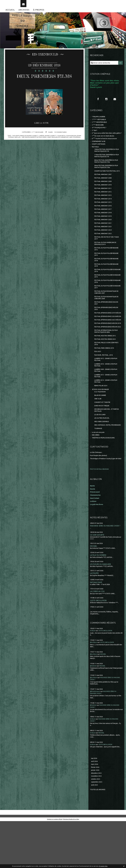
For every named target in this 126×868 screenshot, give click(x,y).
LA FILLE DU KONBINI (98, 600)
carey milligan (52, 147)
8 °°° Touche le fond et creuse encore (106, 146)
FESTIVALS (96, 155)
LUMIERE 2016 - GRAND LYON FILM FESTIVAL (107, 400)
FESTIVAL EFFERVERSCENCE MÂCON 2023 (105, 329)
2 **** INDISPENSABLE (100, 126)
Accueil (10, 13)
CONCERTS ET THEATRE (103, 440)
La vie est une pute (99, 474)
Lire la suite (42, 133)
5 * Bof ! (95, 135)
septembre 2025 (97, 828)
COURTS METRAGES (99, 152)
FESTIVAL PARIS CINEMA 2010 (105, 382)
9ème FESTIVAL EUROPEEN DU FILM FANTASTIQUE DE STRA (106, 176)
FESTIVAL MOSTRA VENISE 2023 (106, 372)
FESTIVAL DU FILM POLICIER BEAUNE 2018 (105, 277)
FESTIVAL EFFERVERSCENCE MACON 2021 (105, 323)
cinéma (41, 146)
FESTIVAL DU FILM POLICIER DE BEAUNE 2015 (106, 294)
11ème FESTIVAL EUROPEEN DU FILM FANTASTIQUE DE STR (106, 164)
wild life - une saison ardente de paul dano (29, 147)
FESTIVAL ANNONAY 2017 (104, 223)
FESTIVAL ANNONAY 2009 (104, 194)
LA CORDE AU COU (98, 636)
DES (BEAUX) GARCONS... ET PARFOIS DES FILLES (105, 448)
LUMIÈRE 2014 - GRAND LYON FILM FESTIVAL (107, 417)
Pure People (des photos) (99, 497)
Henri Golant (95, 542)
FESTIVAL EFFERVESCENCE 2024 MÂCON (106, 341)
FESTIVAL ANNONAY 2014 (104, 212)
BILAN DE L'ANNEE (101, 432)
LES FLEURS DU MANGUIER (101, 609)
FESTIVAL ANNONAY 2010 (104, 197)
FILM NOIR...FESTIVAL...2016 (104, 389)
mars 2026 (95, 810)
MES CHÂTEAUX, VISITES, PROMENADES (104, 465)
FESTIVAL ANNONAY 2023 (104, 242)
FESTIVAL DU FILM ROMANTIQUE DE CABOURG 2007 (107, 312)
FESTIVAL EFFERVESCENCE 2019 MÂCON (106, 335)
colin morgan (72, 146)
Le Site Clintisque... (97, 494)
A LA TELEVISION (101, 429)
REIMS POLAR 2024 (101, 422)
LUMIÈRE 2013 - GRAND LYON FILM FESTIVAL (107, 412)
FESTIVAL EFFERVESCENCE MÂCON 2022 (107, 358)
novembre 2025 (97, 822)
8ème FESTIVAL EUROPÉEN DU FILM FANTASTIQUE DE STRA (106, 170)
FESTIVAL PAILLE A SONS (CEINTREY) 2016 (104, 377)
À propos (39, 13)
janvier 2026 (96, 816)
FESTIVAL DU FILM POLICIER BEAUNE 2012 (105, 265)
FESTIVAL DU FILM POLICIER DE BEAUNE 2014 (106, 289)
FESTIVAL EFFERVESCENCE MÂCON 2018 (107, 352)
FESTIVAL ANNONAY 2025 (104, 249)
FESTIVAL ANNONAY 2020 (104, 234)
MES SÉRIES (96, 477)
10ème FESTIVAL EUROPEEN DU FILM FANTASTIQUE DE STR (106, 158)
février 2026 (96, 813)
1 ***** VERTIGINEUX (100, 123)
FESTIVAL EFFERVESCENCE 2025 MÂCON (106, 347)
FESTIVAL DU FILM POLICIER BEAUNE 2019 (105, 283)
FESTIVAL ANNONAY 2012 (104, 205)
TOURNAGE (99, 470)
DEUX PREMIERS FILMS (44, 82)
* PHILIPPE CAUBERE (100, 120)
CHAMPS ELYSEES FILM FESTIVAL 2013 (106, 181)
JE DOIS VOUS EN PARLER (101, 426)
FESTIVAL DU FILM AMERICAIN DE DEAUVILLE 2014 (107, 260)
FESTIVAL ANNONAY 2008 (104, 190)
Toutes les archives (99, 836)
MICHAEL (94, 591)
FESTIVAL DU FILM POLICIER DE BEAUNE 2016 (106, 300)
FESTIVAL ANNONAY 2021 (104, 238)
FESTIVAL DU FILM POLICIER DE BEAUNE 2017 (106, 306)
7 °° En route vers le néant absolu (104, 143)
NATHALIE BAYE (96, 627)
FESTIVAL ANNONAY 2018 (104, 227)
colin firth (62, 146)
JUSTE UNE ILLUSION (98, 646)
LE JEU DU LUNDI (101, 453)
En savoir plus (103, 866)
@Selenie (94, 711)
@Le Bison (94, 688)
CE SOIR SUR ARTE (97, 579)
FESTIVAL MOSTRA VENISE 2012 (106, 369)
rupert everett (51, 146)
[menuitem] (10, 13)
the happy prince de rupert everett (24, 146)
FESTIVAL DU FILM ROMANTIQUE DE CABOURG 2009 (107, 318)
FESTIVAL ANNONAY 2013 (104, 208)
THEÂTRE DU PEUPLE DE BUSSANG (105, 480)
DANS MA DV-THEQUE (103, 443)
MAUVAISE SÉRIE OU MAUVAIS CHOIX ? (106, 570)
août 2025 (95, 832)
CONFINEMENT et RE (100, 149)
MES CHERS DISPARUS (103, 460)
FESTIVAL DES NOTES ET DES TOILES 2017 (105, 254)
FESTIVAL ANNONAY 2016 (104, 220)
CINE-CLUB (98, 436)
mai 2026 (94, 804)
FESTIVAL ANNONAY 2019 (104, 231)
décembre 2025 (97, 819)
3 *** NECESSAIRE (37, 142)
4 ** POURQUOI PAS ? (100, 132)
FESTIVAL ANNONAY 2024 (104, 245)
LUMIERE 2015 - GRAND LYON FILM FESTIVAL (107, 394)
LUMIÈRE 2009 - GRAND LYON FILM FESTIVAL (107, 406)
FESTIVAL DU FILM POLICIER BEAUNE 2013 (105, 271)
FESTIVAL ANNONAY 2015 (104, 216)
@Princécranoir (96, 737)
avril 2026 (95, 807)
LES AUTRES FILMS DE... (103, 457)
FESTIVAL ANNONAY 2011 (104, 201)
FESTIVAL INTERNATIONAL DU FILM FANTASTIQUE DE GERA (108, 364)
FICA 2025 (98, 386)
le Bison (93, 676)
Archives (24, 13)
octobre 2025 (96, 825)
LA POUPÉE (95, 618)
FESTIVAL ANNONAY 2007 (104, 186)
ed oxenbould (64, 147)
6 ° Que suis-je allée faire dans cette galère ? (104, 139)
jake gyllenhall (77, 147)
